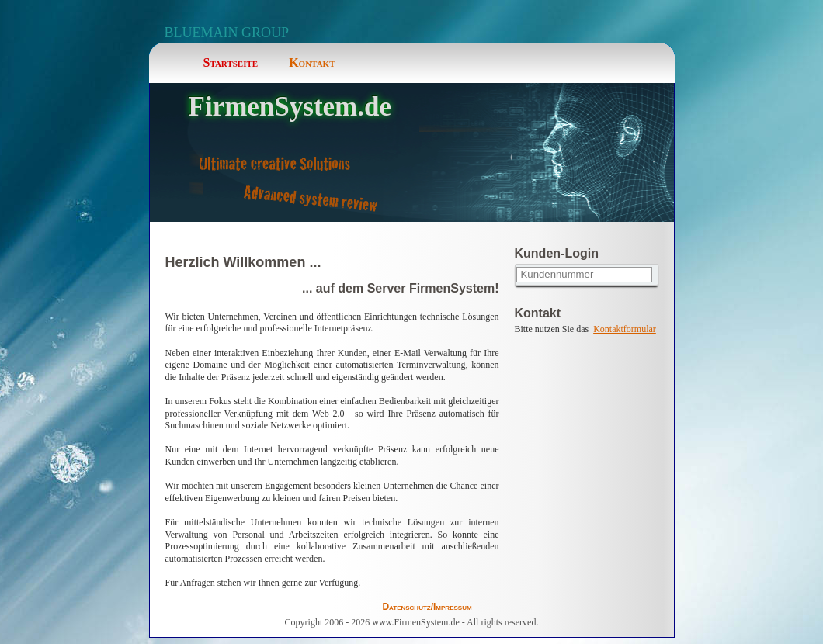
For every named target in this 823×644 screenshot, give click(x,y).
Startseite (231, 62)
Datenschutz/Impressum (427, 607)
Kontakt (312, 62)
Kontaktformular (625, 329)
